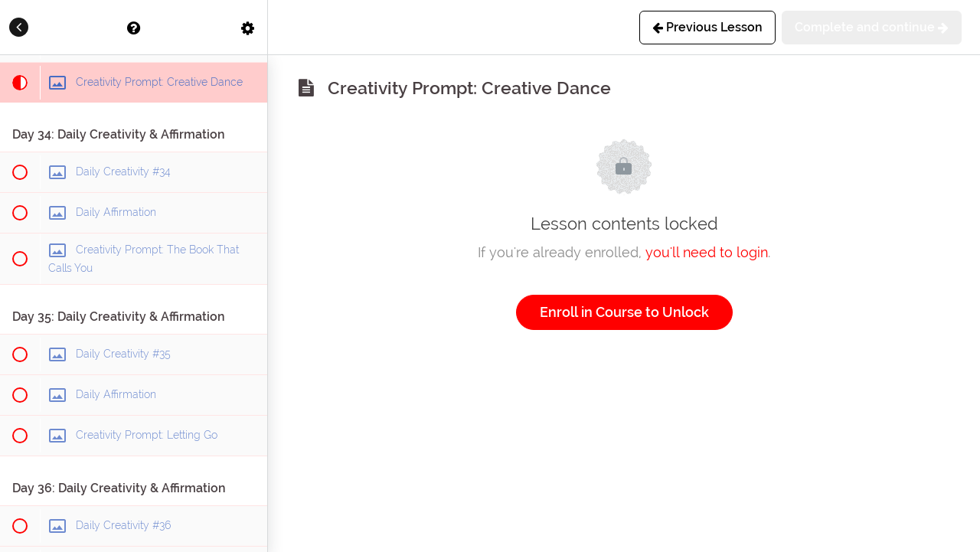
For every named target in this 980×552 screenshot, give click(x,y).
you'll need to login (707, 252)
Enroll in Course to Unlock (624, 312)
